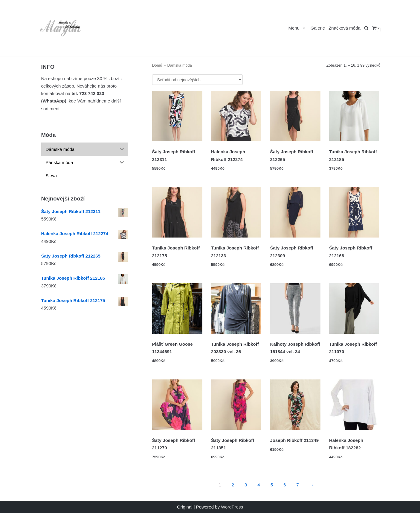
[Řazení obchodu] (197, 80)
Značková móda (345, 28)
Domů (157, 65)
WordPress (232, 507)
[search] (366, 28)
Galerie (318, 28)
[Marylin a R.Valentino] (61, 28)
